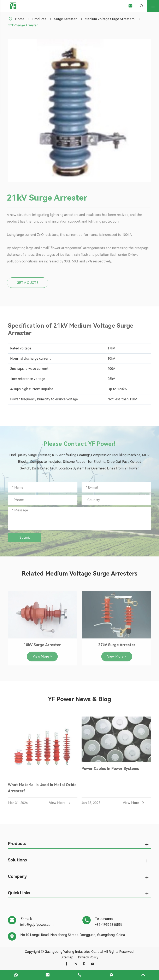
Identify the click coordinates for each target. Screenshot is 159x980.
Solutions (17, 860)
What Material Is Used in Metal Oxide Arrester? (42, 790)
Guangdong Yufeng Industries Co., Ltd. (74, 952)
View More (60, 805)
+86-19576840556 (109, 925)
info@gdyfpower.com (37, 925)
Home (20, 19)
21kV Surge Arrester (23, 25)
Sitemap (67, 957)
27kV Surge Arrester (117, 647)
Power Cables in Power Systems (110, 771)
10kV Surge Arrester (42, 647)
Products (39, 19)
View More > (42, 659)
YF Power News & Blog (79, 699)
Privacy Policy (88, 957)
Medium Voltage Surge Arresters (110, 19)
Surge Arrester (65, 19)
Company (17, 876)
